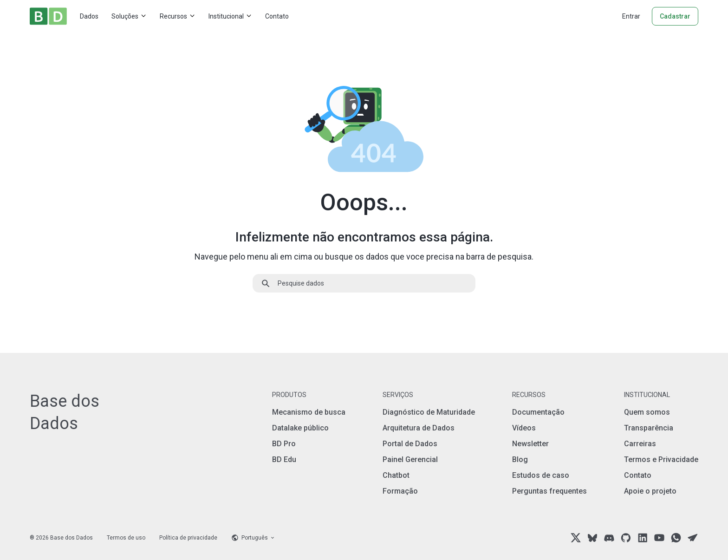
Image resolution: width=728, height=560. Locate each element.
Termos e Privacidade (661, 459)
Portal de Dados (410, 444)
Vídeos (524, 428)
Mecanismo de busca (309, 412)
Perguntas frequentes (549, 491)
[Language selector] (253, 538)
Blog (520, 459)
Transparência (649, 428)
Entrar (631, 16)
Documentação (538, 412)
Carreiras (640, 444)
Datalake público (300, 428)
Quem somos (647, 412)
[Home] (48, 16)
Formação (400, 491)
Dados (89, 16)
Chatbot (396, 475)
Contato (277, 16)
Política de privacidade (188, 538)
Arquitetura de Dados (419, 428)
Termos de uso (126, 538)
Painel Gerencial (410, 459)
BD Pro (284, 444)
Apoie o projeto (650, 491)
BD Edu (284, 459)
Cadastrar (675, 16)
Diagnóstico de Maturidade (429, 412)
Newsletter (530, 444)
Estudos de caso (541, 475)
